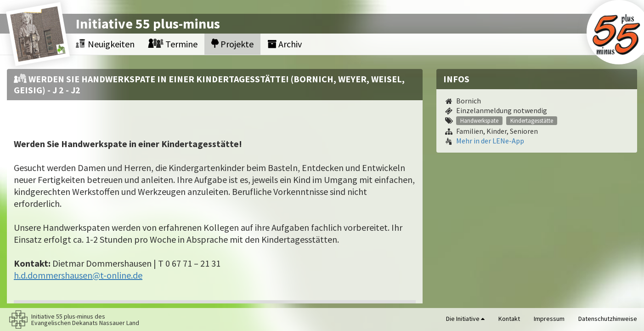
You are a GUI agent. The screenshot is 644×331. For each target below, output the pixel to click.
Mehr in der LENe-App (490, 141)
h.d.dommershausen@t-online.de (78, 275)
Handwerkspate (479, 120)
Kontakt (509, 319)
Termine (173, 44)
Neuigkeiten (105, 44)
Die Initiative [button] (465, 319)
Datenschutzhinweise (608, 319)
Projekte (232, 44)
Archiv (285, 44)
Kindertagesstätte (532, 120)
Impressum (549, 319)
